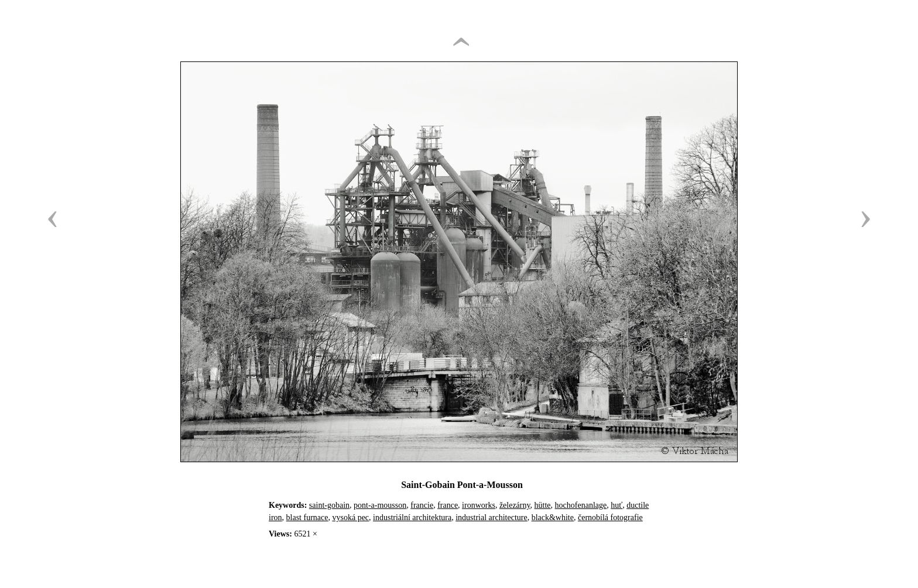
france (448, 505)
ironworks (479, 505)
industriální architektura (412, 517)
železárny (515, 505)
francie (422, 505)
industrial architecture (491, 517)
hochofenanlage (581, 505)
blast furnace (307, 517)
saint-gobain (329, 505)
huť (616, 505)
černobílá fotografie (610, 517)
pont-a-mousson (380, 505)
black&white (553, 517)
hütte (543, 505)
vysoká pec (350, 517)
